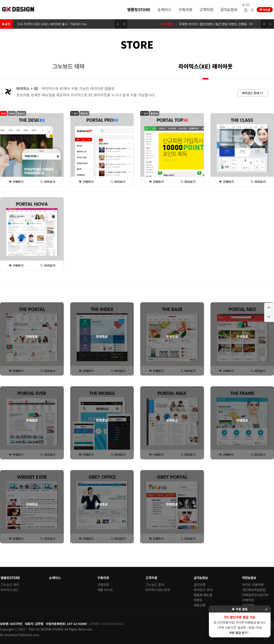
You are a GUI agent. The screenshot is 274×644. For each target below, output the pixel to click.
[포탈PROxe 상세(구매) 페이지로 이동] (102, 150)
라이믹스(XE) (10, 590)
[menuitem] (139, 9)
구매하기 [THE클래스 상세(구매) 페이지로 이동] (226, 182)
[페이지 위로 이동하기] (269, 308)
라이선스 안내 (203, 590)
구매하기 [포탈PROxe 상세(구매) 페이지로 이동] (86, 182)
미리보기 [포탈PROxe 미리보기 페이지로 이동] (118, 182)
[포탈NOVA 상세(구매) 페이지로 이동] (32, 234)
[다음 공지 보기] (124, 24)
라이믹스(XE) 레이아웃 (206, 66)
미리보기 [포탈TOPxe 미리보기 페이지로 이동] (188, 182)
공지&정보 (229, 9)
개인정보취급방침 (254, 590)
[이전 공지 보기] (118, 24)
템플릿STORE (139, 9)
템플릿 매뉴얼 (203, 595)
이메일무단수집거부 (255, 595)
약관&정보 (249, 578)
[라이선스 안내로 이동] (252, 93)
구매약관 (248, 600)
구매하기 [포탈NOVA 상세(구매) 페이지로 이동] (16, 265)
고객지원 (206, 9)
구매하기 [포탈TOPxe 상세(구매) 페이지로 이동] (156, 182)
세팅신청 (200, 605)
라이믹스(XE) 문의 (158, 590)
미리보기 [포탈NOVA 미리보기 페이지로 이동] (48, 265)
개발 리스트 (105, 590)
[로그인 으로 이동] (246, 10)
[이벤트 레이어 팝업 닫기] (266, 609)
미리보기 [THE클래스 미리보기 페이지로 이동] (258, 182)
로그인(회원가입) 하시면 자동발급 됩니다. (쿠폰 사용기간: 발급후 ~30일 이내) (240, 625)
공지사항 (200, 585)
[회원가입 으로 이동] (252, 10)
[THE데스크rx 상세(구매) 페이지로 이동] (32, 150)
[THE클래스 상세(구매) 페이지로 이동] (242, 150)
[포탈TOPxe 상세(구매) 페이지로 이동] (172, 150)
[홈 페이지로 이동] (18, 10)
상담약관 (248, 605)
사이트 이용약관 (253, 585)
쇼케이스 (164, 9)
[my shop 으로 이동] (265, 10)
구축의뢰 (185, 9)
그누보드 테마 (69, 66)
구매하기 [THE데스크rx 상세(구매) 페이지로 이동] (16, 182)
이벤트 (198, 600)
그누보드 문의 (155, 585)
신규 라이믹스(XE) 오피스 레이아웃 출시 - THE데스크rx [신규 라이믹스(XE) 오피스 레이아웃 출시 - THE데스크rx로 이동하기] (52, 24)
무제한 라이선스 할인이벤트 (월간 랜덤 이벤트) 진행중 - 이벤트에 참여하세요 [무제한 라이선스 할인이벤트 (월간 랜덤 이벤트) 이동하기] (226, 24)
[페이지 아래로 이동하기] (269, 317)
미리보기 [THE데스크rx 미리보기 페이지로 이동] (48, 182)
